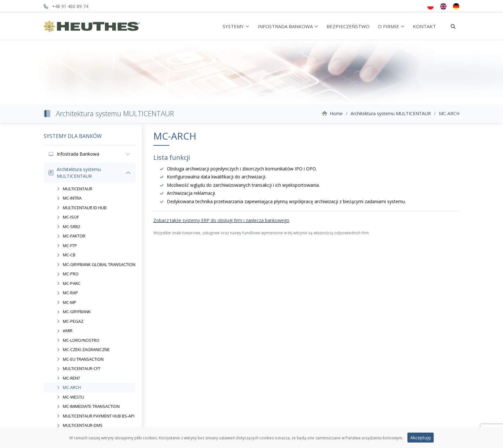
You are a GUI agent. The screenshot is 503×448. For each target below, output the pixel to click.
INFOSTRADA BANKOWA (285, 26)
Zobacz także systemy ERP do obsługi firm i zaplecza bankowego (221, 220)
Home (336, 113)
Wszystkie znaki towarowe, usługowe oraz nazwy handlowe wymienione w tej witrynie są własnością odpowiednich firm (261, 233)
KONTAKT (424, 26)
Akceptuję (421, 439)
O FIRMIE (388, 26)
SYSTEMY (233, 26)
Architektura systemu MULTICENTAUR (391, 113)
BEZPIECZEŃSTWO (348, 26)
